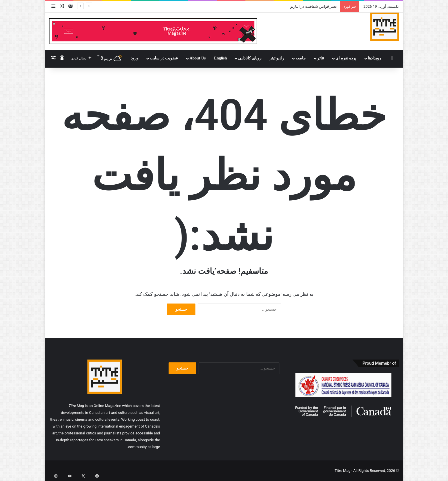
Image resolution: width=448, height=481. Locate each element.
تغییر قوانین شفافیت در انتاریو (314, 6)
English (220, 58)
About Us (197, 58)
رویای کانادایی (250, 58)
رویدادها (374, 58)
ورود (135, 58)
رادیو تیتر (277, 58)
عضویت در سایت (164, 58)
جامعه (301, 58)
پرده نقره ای (346, 58)
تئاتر (321, 58)
